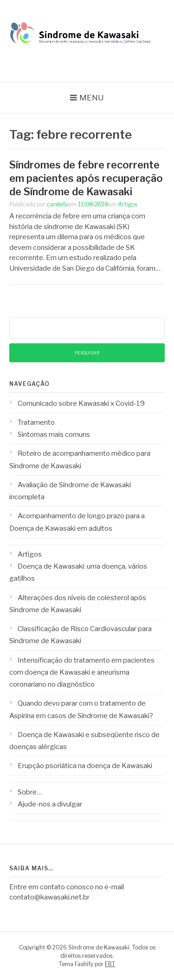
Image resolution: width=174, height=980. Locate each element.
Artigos (128, 204)
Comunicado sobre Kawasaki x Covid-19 (81, 403)
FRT (110, 964)
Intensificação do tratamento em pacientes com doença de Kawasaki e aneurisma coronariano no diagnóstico (82, 673)
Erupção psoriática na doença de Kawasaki (85, 766)
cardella (58, 204)
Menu (92, 98)
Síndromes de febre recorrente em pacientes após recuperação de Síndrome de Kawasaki (86, 178)
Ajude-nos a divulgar (50, 804)
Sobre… (30, 792)
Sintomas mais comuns (54, 434)
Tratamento (36, 422)
